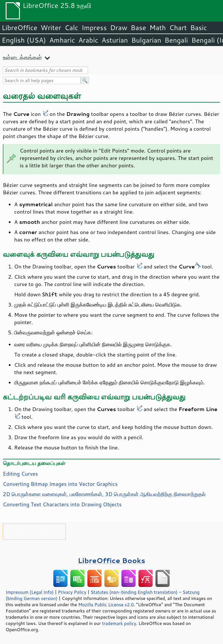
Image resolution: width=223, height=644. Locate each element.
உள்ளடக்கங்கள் (22, 57)
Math (158, 28)
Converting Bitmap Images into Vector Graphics (60, 484)
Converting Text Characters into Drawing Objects (62, 504)
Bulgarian (146, 40)
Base (138, 28)
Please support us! (34, 531)
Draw (119, 28)
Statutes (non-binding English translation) (134, 592)
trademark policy (119, 623)
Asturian (115, 40)
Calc (71, 28)
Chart (178, 28)
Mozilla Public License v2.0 (106, 605)
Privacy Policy (72, 592)
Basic (198, 28)
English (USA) (24, 40)
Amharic (62, 40)
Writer (51, 28)
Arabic (88, 40)
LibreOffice (19, 28)
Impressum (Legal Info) (30, 592)
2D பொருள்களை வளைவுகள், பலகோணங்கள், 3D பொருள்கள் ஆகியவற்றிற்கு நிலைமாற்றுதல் (104, 494)
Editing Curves (20, 474)
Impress (94, 28)
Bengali (176, 40)
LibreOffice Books (111, 560)
